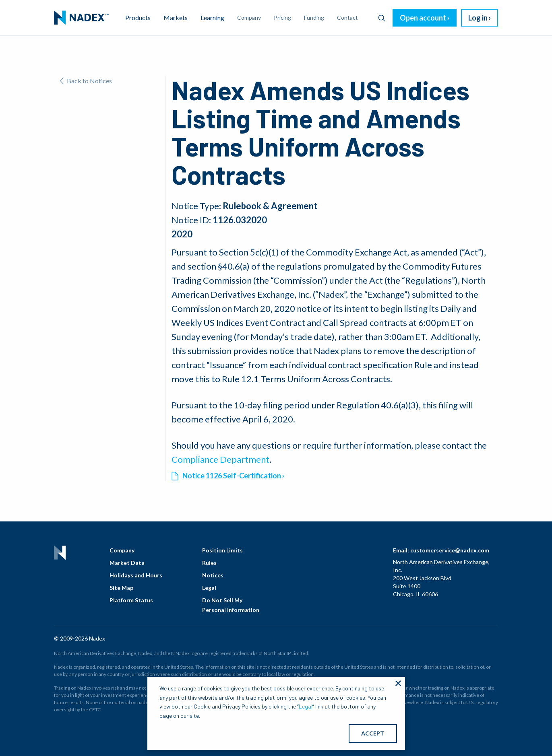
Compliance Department (220, 459)
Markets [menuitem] (176, 18)
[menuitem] (81, 18)
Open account (423, 18)
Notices (213, 575)
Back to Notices (86, 81)
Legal (209, 588)
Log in (478, 18)
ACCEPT (373, 733)
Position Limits (222, 550)
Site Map (121, 588)
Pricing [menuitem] (282, 18)
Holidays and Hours (136, 575)
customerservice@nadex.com (450, 550)
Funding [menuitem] (314, 18)
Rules (209, 563)
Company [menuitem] (249, 18)
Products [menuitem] (138, 18)
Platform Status (131, 600)
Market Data (127, 563)
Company (122, 550)
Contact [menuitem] (347, 18)
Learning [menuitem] (212, 18)
